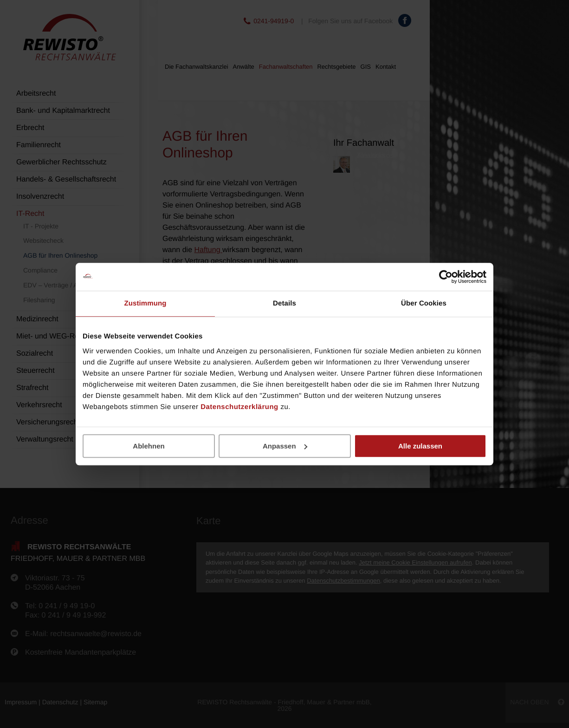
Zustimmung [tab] (145, 303)
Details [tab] (284, 303)
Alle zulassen (420, 446)
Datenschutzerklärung (239, 407)
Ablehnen (149, 446)
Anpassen (285, 446)
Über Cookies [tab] (424, 303)
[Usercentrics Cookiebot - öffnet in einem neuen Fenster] (446, 277)
